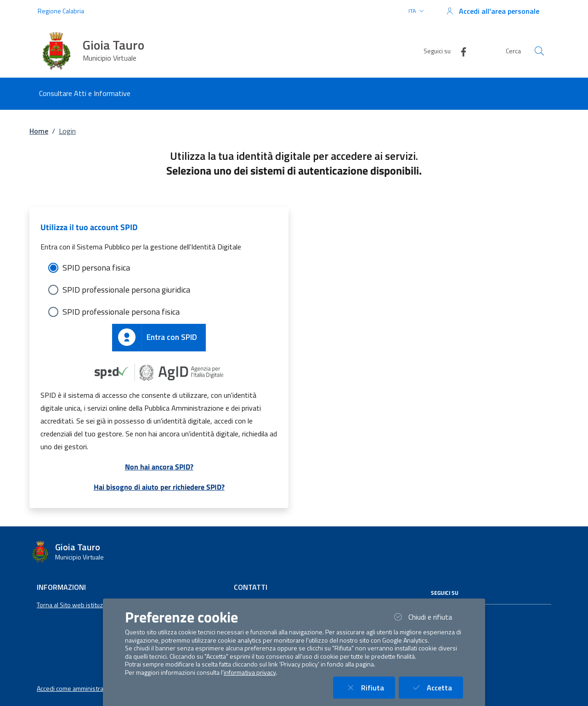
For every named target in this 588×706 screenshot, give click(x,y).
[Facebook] (460, 51)
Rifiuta (370, 687)
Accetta (436, 687)
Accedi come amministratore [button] (76, 689)
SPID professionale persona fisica (121, 312)
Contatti (251, 587)
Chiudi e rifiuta (427, 617)
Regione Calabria (61, 11)
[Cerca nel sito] (539, 51)
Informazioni (61, 587)
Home (39, 131)
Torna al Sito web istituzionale (78, 605)
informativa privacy (250, 672)
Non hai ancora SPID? (159, 467)
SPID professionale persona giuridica (126, 290)
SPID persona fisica (96, 268)
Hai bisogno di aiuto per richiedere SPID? (159, 487)
